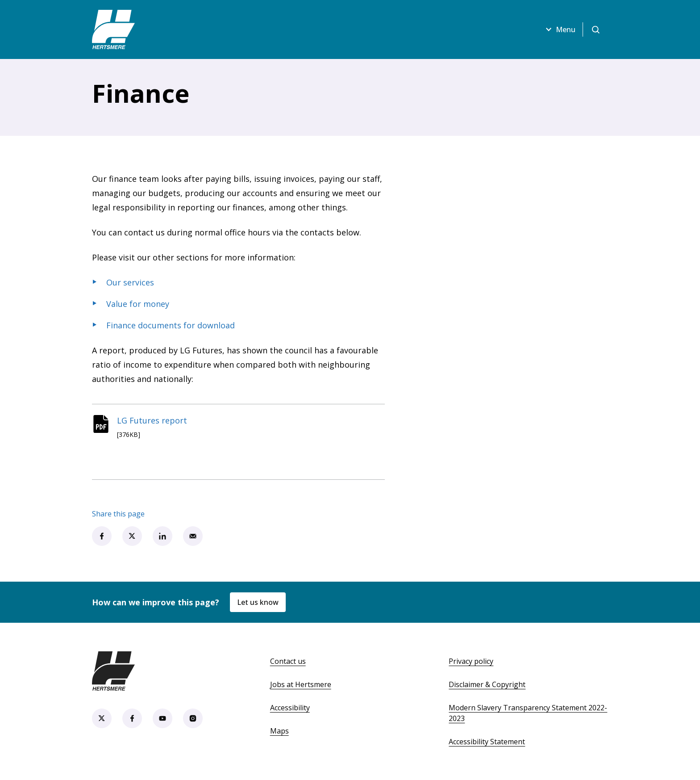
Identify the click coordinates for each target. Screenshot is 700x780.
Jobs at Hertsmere (301, 684)
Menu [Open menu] (559, 29)
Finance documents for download (171, 325)
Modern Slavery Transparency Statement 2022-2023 (528, 713)
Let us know (258, 602)
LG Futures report (152, 420)
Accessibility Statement (487, 742)
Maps (279, 731)
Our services (130, 282)
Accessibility (290, 708)
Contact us (288, 661)
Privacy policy (471, 661)
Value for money (138, 304)
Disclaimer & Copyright (487, 684)
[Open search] (596, 29)
